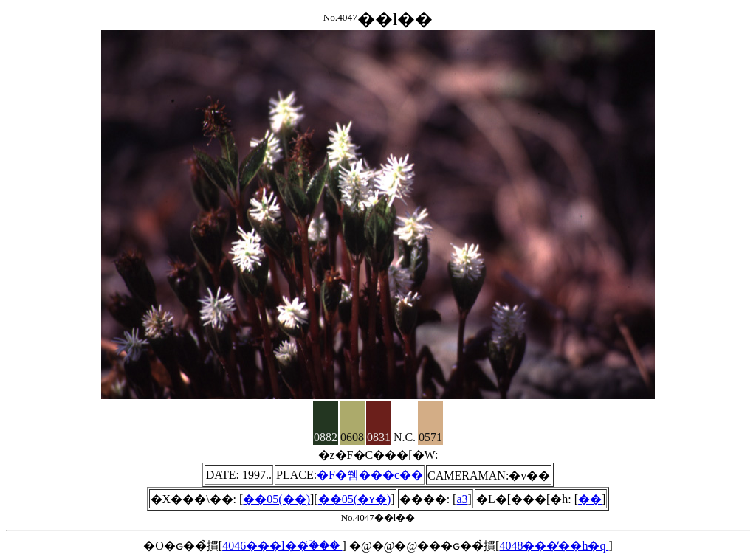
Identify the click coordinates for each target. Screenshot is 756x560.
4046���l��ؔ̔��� (282, 546)
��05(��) (276, 499)
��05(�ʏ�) (355, 499)
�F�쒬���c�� (370, 475)
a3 (462, 499)
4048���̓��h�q (554, 546)
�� (590, 499)
